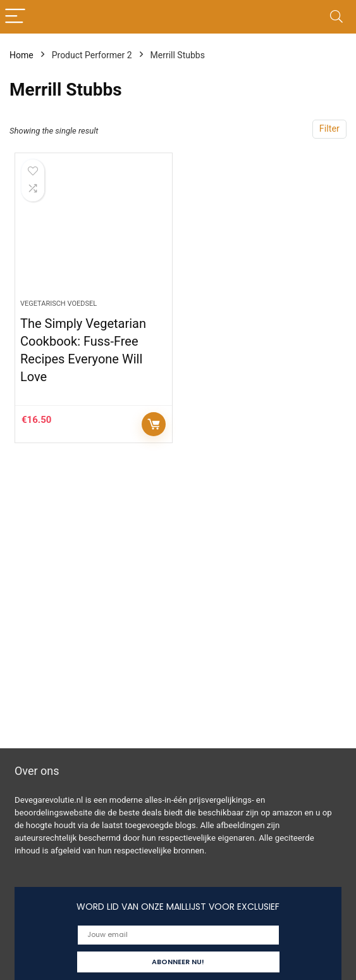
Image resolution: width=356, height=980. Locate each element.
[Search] (336, 17)
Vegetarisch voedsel (58, 304)
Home (21, 55)
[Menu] (15, 17)
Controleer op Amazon (154, 424)
